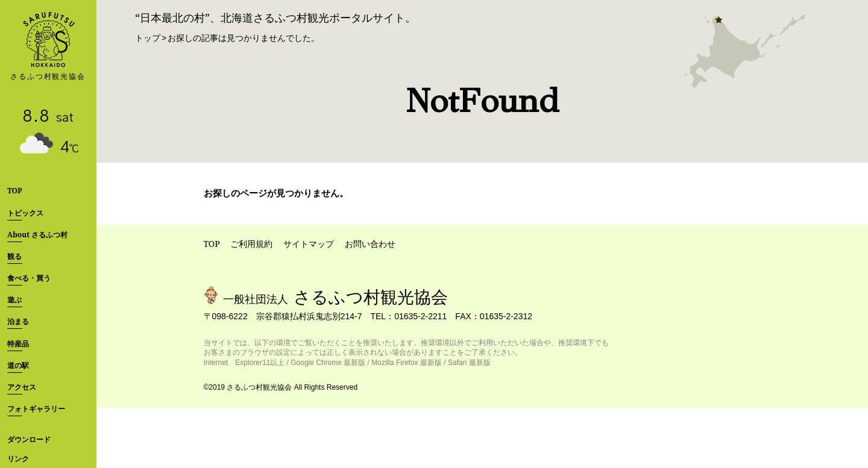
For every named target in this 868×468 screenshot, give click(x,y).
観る (14, 256)
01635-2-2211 (420, 316)
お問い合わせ (370, 244)
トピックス (25, 213)
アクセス (22, 387)
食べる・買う (29, 278)
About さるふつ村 (37, 235)
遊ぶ (14, 300)
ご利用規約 (251, 244)
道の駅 (18, 365)
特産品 (18, 344)
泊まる (18, 321)
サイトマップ (309, 244)
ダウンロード (29, 439)
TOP (15, 191)
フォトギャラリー (36, 409)
